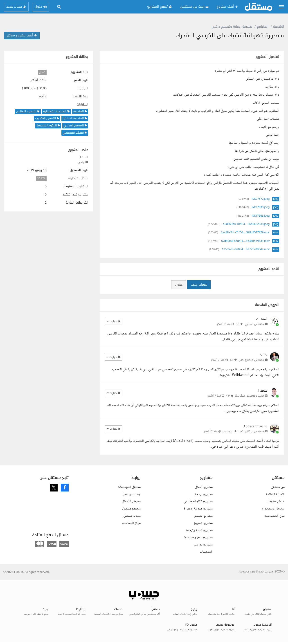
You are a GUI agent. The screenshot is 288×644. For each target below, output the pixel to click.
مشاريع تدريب (203, 545)
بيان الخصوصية (274, 516)
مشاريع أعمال (204, 487)
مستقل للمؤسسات (129, 487)
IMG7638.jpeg (261, 207)
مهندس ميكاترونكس (251, 360)
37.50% (41, 178)
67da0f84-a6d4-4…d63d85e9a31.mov (245, 241)
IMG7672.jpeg (261, 199)
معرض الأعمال (131, 502)
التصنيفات (206, 552)
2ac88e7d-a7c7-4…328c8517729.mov (245, 233)
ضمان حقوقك (276, 502)
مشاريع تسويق (203, 523)
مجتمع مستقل (131, 509)
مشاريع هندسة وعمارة (198, 509)
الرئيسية (278, 27)
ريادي (81, 162)
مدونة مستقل (132, 516)
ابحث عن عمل (132, 494)
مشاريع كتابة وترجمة (199, 530)
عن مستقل (278, 487)
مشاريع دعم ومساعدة (198, 537)
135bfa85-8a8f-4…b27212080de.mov (246, 249)
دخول (179, 285)
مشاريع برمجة (204, 494)
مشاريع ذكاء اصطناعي (198, 502)
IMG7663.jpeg (261, 216)
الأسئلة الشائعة (275, 494)
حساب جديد (199, 285)
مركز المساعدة (131, 523)
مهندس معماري (254, 324)
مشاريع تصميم (203, 516)
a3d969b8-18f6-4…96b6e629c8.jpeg (246, 224)
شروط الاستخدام (273, 509)
